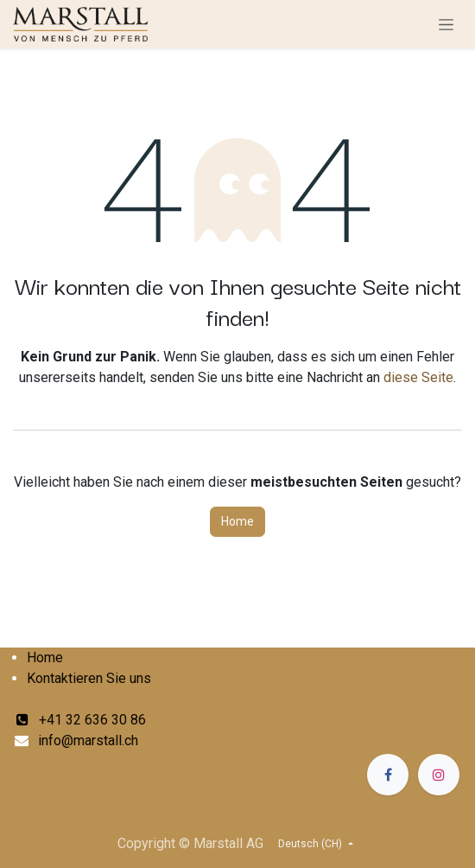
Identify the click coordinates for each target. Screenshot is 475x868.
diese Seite (418, 377)
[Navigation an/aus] (446, 24)
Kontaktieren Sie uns (89, 678)
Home (237, 521)
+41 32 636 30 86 (81, 720)
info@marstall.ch (88, 740)
